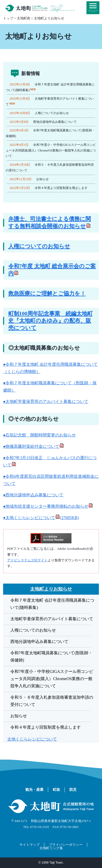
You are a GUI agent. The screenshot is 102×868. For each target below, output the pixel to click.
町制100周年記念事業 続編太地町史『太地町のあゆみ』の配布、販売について (50, 321)
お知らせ (42, 179)
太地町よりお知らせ (49, 18)
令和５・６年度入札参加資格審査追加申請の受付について (52, 701)
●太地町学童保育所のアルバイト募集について (46, 401)
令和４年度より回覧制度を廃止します (61, 188)
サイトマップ (30, 845)
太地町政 (24, 18)
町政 (56, 790)
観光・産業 (34, 790)
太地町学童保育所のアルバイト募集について (52, 619)
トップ (8, 18)
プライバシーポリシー (66, 845)
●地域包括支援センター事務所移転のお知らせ (48, 506)
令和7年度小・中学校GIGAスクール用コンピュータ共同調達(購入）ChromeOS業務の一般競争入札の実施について (51, 150)
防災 (73, 790)
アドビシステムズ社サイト (27, 560)
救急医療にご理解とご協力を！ (47, 293)
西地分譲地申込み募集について (55, 122)
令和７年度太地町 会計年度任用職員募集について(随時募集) (52, 604)
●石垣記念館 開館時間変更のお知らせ (40, 435)
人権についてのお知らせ (52, 113)
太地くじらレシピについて (32, 739)
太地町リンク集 (51, 848)
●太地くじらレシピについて (41, 518)
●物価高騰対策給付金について (34, 446)
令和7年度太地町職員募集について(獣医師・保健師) (51, 656)
